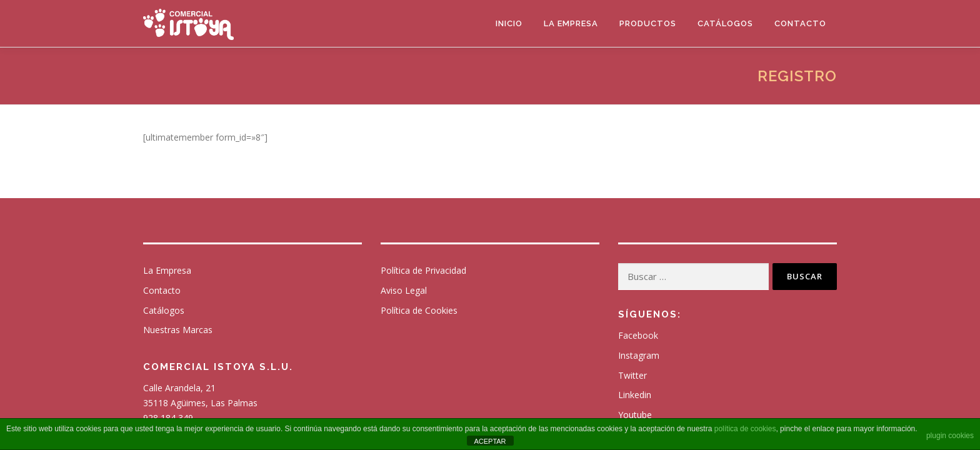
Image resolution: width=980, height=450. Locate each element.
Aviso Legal (404, 290)
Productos (648, 23)
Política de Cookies (419, 310)
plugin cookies (950, 436)
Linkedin (635, 395)
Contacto (800, 23)
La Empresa (571, 23)
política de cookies (745, 429)
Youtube (635, 415)
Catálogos (725, 23)
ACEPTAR (490, 441)
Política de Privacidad (423, 270)
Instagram (639, 355)
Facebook (638, 335)
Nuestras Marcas (178, 330)
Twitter (632, 375)
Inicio (509, 23)
